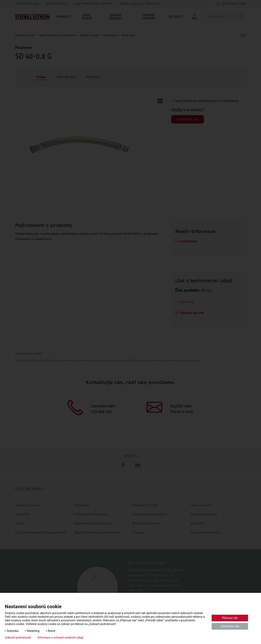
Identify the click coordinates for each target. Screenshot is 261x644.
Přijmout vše (230, 618)
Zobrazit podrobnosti (18, 638)
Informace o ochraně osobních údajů (61, 638)
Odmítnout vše (230, 626)
